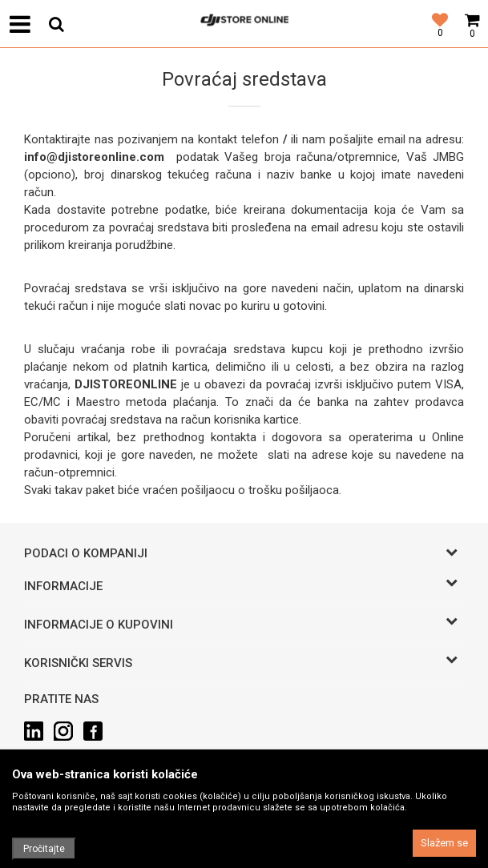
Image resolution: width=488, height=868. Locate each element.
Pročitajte (44, 849)
